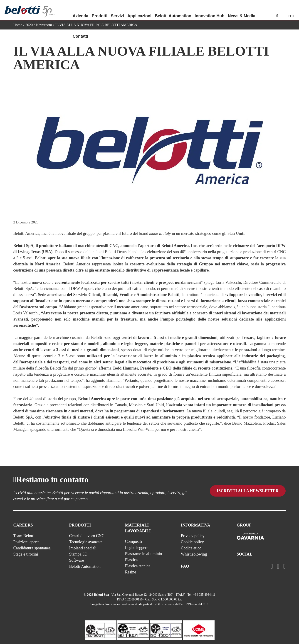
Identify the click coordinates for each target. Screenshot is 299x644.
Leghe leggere (137, 548)
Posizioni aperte (26, 542)
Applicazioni (139, 10)
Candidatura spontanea (32, 548)
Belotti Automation (173, 10)
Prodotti (100, 10)
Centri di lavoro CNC (87, 536)
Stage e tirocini (26, 554)
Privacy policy (193, 536)
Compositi (134, 541)
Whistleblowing (194, 554)
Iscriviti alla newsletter (248, 491)
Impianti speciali (83, 548)
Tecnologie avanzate (86, 542)
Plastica (131, 560)
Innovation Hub (209, 10)
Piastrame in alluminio (144, 554)
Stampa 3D (78, 554)
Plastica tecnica (138, 566)
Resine (131, 572)
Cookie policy (193, 542)
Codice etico (191, 548)
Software (77, 560)
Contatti (80, 31)
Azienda (80, 10)
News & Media (241, 10)
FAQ (185, 566)
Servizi (117, 10)
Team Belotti (24, 536)
